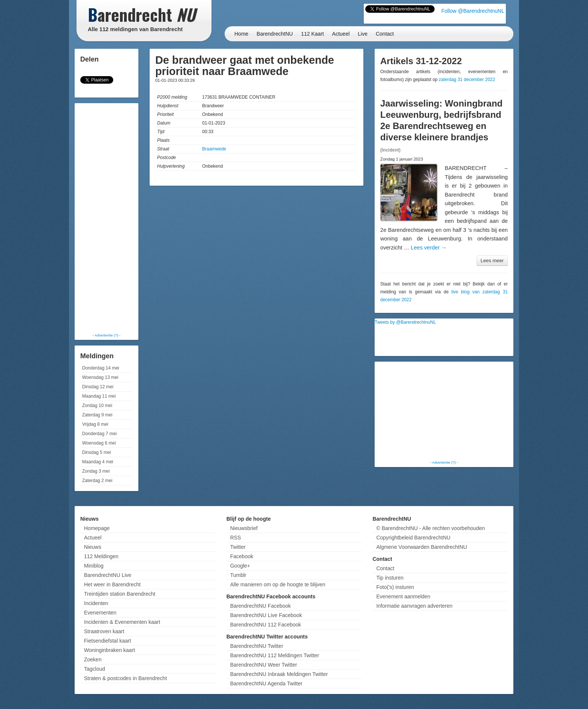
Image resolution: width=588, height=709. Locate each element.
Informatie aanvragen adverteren (414, 606)
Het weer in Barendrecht (112, 584)
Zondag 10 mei (97, 406)
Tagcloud (94, 669)
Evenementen (100, 613)
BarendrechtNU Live (108, 575)
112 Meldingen (101, 556)
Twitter (238, 547)
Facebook (242, 556)
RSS (236, 538)
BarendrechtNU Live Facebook (266, 615)
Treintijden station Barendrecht (120, 594)
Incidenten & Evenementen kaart (122, 622)
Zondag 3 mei (96, 471)
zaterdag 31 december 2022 (467, 80)
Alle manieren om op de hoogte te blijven (278, 584)
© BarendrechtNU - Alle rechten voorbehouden (430, 528)
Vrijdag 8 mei (95, 424)
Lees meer (492, 261)
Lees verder (429, 248)
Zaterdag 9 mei (97, 415)
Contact (385, 34)
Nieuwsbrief (244, 528)
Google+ (240, 566)
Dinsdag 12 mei (98, 387)
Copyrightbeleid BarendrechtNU (413, 538)
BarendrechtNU (275, 34)
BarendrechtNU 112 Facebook (266, 625)
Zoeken (93, 659)
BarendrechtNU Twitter (257, 646)
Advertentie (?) (106, 335)
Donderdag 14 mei (101, 368)
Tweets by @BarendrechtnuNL (405, 322)
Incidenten (96, 603)
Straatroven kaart (104, 631)
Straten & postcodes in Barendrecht (125, 678)
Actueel (341, 34)
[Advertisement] (106, 218)
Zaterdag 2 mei (97, 481)
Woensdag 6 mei (99, 443)
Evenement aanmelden (403, 596)
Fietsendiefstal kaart (107, 641)
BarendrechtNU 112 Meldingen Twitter (275, 655)
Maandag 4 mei (98, 462)
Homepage (97, 528)
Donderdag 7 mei (99, 434)
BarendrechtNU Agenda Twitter (266, 683)
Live (363, 34)
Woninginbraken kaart (109, 650)
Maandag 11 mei (99, 396)
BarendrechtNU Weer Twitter (264, 665)
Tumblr (238, 575)
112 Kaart (313, 34)
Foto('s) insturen (395, 587)
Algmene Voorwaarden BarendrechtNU (421, 547)
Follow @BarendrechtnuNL (473, 11)
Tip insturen (390, 578)
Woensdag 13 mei (100, 377)
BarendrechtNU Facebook (261, 606)
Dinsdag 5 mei (97, 452)
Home (241, 34)
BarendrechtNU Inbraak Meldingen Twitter (279, 674)
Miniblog (94, 566)
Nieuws (93, 547)
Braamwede (214, 149)
